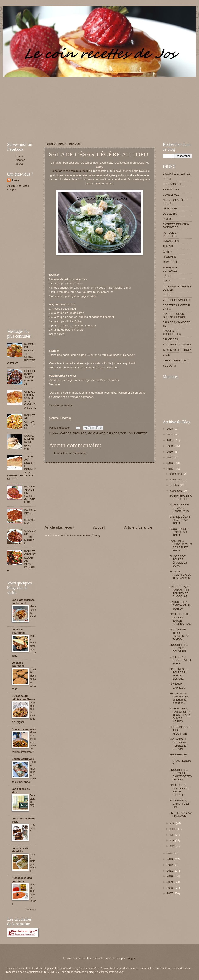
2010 (170, 876)
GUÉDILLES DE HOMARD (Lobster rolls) (179, 508)
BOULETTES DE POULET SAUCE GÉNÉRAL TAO (180, 619)
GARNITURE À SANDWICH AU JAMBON (180, 605)
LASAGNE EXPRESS (177, 686)
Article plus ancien (139, 527)
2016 (170, 463)
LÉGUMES (169, 257)
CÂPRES (66, 433)
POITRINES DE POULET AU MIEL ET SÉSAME (179, 674)
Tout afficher (31, 909)
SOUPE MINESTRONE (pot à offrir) (29, 442)
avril (173, 846)
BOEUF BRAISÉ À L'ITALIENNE (180, 497)
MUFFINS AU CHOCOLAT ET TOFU (180, 660)
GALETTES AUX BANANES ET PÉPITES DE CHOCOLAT (179, 592)
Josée (15, 180)
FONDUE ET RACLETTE (170, 234)
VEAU (166, 355)
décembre (176, 474)
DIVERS (168, 219)
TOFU (124, 433)
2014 (170, 853)
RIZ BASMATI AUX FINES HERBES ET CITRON (178, 744)
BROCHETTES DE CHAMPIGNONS (180, 759)
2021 (170, 440)
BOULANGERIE (172, 184)
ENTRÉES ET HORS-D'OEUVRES (176, 226)
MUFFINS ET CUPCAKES (171, 269)
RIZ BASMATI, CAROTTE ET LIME (179, 804)
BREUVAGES (171, 189)
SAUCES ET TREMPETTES (172, 332)
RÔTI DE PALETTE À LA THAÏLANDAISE (180, 576)
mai (172, 840)
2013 (170, 859)
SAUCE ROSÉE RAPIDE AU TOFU (179, 532)
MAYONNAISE (96, 433)
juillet (173, 829)
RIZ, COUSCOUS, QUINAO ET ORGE (174, 315)
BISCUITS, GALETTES (177, 174)
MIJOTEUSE (170, 262)
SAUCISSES (170, 339)
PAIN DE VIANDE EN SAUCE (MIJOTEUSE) (30, 494)
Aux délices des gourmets (22, 880)
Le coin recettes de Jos (20, 160)
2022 (170, 435)
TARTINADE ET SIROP (177, 350)
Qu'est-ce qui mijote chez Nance (23, 698)
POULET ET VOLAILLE (177, 300)
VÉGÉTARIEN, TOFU (176, 360)
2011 (170, 871)
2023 (170, 429)
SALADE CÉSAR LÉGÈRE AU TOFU (180, 520)
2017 (170, 458)
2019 (170, 452)
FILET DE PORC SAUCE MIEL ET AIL (30, 377)
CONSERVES (171, 195)
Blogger (130, 958)
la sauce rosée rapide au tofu (70, 171)
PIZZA (166, 281)
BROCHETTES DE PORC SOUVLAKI (178, 648)
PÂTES (167, 276)
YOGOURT (169, 366)
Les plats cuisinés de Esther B (23, 602)
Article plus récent (59, 527)
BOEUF (167, 179)
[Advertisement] (56, 106)
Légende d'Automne (19, 631)
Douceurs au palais (24, 729)
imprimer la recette (61, 405)
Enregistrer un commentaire (71, 453)
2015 (170, 469)
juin (172, 835)
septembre (177, 491)
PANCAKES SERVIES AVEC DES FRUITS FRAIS (181, 546)
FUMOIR (168, 246)
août (173, 823)
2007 (170, 893)
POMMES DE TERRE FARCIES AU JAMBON (179, 634)
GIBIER (167, 252)
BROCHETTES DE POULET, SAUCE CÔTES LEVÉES (180, 775)
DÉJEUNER (170, 209)
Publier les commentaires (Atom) (81, 536)
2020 (170, 446)
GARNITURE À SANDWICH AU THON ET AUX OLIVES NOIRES (180, 715)
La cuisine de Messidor (20, 850)
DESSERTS (170, 214)
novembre (176, 479)
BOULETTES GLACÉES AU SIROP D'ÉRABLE (179, 790)
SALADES (113, 433)
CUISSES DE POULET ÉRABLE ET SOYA (178, 561)
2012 (170, 865)
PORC (167, 295)
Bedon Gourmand (23, 759)
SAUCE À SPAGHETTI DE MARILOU (30, 537)
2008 (170, 888)
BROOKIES (33, 828)
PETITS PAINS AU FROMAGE (180, 814)
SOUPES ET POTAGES (177, 345)
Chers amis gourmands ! (33, 863)
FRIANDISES (171, 241)
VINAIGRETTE (138, 433)
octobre (175, 485)
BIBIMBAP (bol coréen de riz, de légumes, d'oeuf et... (179, 698)
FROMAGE (79, 433)
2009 (170, 882)
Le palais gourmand (18, 664)
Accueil (99, 527)
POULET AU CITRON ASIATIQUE (30, 422)
